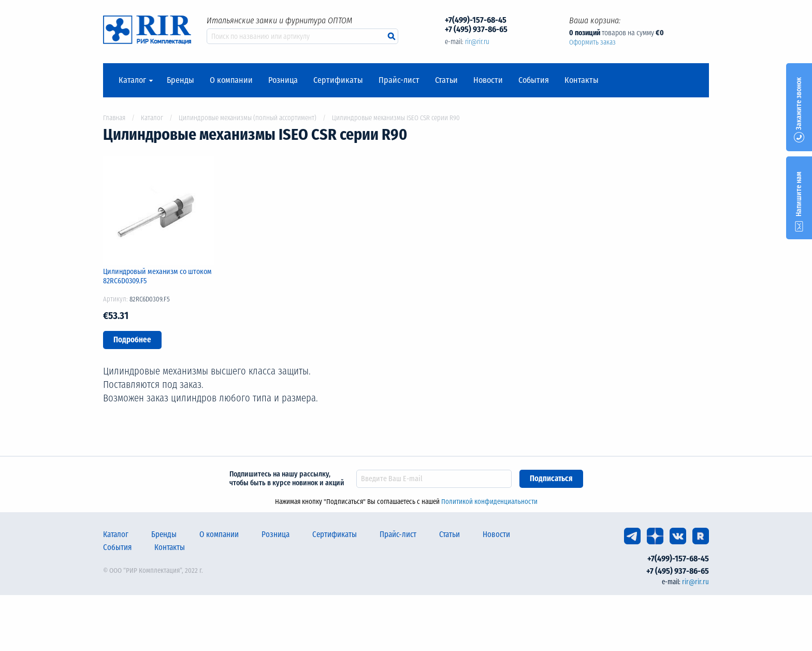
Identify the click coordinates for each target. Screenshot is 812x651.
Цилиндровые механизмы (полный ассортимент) (248, 118)
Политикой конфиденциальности (489, 502)
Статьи (446, 80)
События (534, 80)
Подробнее (132, 340)
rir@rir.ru (477, 42)
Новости (488, 80)
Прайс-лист (399, 80)
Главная (114, 118)
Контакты (582, 80)
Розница (283, 80)
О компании (231, 80)
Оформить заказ (592, 42)
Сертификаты (338, 80)
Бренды (180, 80)
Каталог (132, 80)
